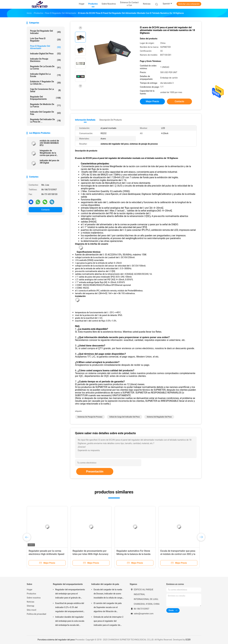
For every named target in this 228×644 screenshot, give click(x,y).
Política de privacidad (36, 614)
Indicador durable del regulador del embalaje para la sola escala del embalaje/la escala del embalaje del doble (70, 621)
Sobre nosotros (34, 598)
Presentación (95, 471)
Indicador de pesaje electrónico (45, 60)
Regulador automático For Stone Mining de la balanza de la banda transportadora (133, 554)
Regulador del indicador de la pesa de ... (45, 121)
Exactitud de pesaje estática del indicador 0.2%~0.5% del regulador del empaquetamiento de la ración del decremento (70, 608)
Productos (31, 594)
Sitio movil (31, 610)
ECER (188, 640)
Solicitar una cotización (189, 4)
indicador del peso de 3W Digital (49, 162)
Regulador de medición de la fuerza (45, 105)
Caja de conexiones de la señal (45, 90)
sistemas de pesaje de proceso (90, 417)
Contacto (45, 210)
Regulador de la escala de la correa (45, 68)
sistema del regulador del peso (159, 417)
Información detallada (85, 120)
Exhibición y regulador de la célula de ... (45, 83)
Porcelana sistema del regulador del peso (56, 640)
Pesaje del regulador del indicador (45, 32)
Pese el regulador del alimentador (45, 47)
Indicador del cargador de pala (45, 113)
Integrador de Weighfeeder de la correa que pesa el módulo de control (48, 153)
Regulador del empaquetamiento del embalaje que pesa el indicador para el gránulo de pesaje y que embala (70, 594)
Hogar (30, 590)
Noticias (31, 602)
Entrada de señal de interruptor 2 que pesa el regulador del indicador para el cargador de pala (108, 621)
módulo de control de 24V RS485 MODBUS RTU (49, 143)
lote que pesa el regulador (45, 40)
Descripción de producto (111, 120)
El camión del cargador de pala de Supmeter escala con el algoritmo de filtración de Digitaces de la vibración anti (108, 608)
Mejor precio (152, 101)
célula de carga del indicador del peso (125, 417)
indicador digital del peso (45, 54)
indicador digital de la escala (45, 75)
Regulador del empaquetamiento (45, 98)
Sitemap (30, 606)
